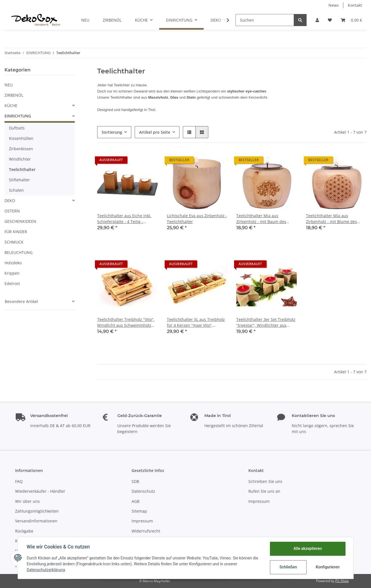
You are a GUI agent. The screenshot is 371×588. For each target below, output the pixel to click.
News (334, 5)
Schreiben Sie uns (265, 481)
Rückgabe (24, 531)
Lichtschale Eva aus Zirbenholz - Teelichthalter (197, 219)
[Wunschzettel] (330, 20)
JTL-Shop (342, 581)
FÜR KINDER (16, 232)
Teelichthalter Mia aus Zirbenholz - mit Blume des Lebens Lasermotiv (332, 219)
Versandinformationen (36, 521)
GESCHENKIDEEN (20, 221)
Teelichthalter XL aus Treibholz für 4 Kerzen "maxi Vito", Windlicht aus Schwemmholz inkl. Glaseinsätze (196, 322)
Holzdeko (13, 263)
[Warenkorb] (351, 20)
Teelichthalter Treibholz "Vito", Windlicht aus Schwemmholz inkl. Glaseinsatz (126, 322)
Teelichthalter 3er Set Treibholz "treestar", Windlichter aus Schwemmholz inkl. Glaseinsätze (266, 322)
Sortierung (112, 132)
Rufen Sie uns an (264, 491)
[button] (317, 20)
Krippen (12, 273)
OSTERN (12, 211)
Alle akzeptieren (308, 548)
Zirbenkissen (21, 149)
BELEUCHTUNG (18, 252)
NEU (9, 85)
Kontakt (355, 5)
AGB (136, 501)
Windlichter (20, 159)
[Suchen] (265, 20)
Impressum (142, 521)
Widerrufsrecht (146, 531)
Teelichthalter (22, 169)
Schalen (16, 190)
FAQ (19, 481)
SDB (135, 481)
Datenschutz (143, 491)
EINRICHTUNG (18, 116)
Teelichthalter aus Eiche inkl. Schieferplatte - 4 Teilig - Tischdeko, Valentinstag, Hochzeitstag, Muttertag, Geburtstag (124, 219)
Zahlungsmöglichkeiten (37, 511)
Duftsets (17, 128)
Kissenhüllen (21, 138)
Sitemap (139, 511)
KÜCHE (11, 106)
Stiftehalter (19, 180)
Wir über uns (27, 501)
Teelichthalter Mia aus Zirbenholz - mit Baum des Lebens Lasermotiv (261, 219)
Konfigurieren (328, 567)
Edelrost (12, 283)
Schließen (288, 567)
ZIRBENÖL (14, 95)
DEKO (10, 201)
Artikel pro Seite (155, 132)
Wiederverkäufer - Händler (40, 491)
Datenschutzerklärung (46, 570)
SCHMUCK (14, 242)
